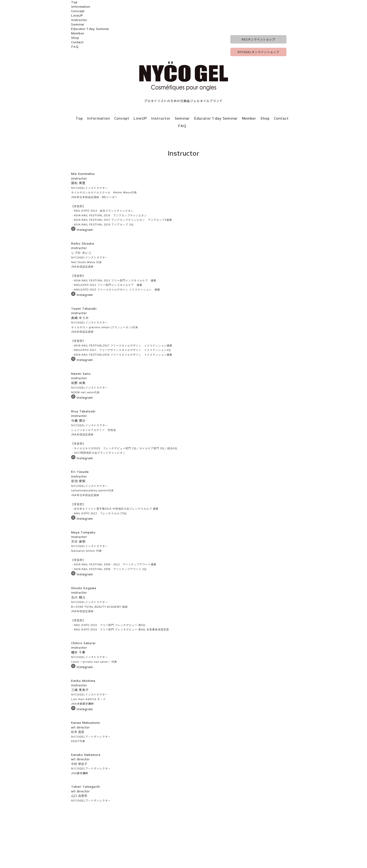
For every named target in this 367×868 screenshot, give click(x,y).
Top (74, 2)
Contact (77, 42)
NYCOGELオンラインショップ (259, 52)
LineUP (77, 15)
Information (81, 7)
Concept (78, 11)
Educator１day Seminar (90, 29)
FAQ (75, 47)
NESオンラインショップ (259, 39)
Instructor (79, 20)
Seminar (78, 24)
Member (78, 33)
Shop (75, 38)
